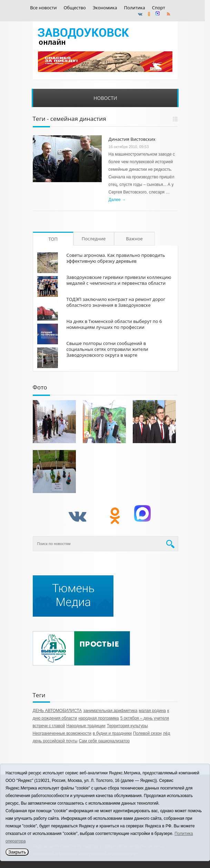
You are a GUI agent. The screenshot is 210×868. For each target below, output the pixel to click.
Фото (40, 387)
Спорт (159, 8)
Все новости (43, 8)
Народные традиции (86, 726)
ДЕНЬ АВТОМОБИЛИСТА (57, 711)
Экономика (105, 8)
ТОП (53, 239)
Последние (94, 239)
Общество (74, 8)
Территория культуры (127, 726)
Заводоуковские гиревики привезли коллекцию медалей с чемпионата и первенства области (119, 280)
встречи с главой (49, 726)
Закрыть (17, 852)
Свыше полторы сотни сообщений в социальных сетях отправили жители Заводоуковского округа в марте (107, 349)
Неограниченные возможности (62, 733)
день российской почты (55, 741)
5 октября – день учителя (145, 718)
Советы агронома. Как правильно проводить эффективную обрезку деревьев (116, 258)
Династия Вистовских (132, 139)
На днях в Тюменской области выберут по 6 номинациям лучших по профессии (114, 324)
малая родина (152, 711)
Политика (134, 8)
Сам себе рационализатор (104, 741)
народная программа (98, 718)
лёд (167, 733)
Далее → (117, 200)
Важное (134, 239)
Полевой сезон (147, 733)
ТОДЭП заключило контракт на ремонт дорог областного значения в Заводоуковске (116, 302)
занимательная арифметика (110, 711)
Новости (105, 98)
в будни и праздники (112, 733)
